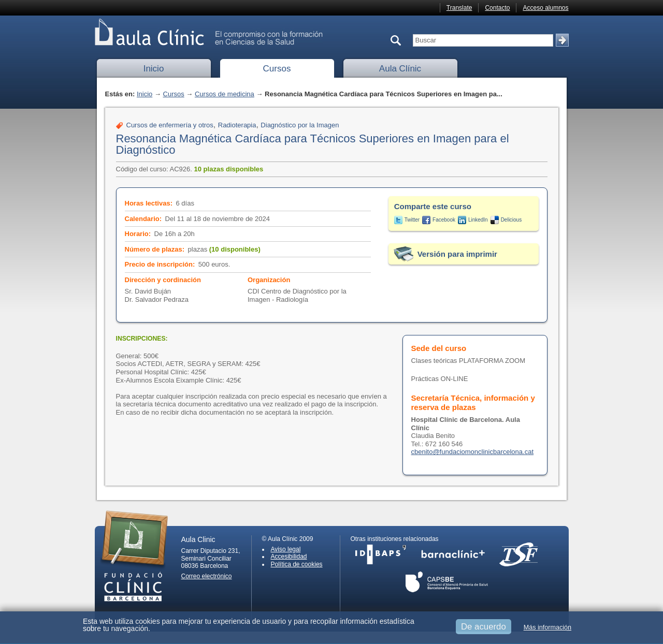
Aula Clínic (400, 69)
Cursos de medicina (225, 94)
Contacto (497, 8)
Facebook (444, 220)
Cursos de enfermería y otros (170, 125)
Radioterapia (237, 125)
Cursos (277, 69)
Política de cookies (297, 564)
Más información (547, 627)
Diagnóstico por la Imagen (300, 125)
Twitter (412, 220)
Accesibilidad (289, 557)
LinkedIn (478, 220)
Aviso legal (286, 549)
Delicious (511, 220)
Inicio (154, 69)
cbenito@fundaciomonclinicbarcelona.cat (473, 452)
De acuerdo (484, 627)
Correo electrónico (207, 576)
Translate (459, 8)
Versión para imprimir (457, 254)
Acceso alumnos (545, 8)
